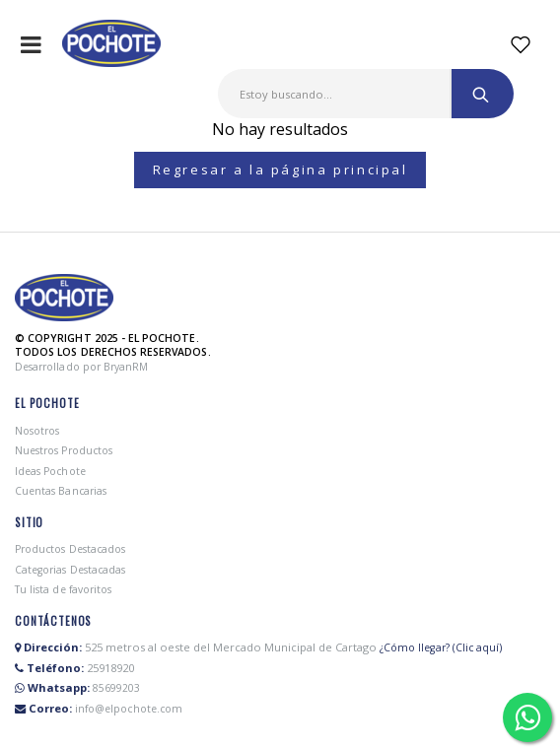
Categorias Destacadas (70, 570)
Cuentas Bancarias (61, 491)
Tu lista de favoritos (63, 589)
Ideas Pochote (50, 471)
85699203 (116, 688)
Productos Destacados (70, 549)
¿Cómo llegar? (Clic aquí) (441, 647)
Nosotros (37, 431)
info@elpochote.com (129, 709)
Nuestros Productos (64, 450)
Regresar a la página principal (280, 170)
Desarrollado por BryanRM (81, 367)
